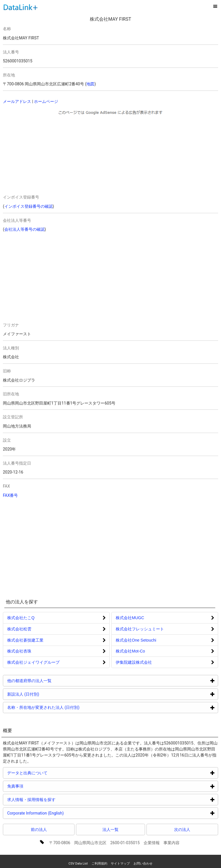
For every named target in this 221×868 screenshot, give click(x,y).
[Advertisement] (55, 153)
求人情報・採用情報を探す (53, 799)
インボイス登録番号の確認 (28, 206)
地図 (90, 84)
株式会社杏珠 (19, 651)
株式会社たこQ (21, 618)
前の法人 (39, 829)
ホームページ (46, 101)
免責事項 (37, 786)
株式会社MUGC (130, 618)
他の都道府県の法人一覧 (51, 681)
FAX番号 (11, 495)
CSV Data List (78, 864)
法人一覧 (110, 829)
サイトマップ (120, 864)
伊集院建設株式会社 (134, 662)
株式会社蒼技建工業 (25, 640)
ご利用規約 (99, 864)
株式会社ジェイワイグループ (33, 662)
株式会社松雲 (19, 629)
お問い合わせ (143, 864)
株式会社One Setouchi (136, 640)
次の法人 (182, 829)
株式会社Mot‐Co (130, 651)
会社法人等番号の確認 (24, 229)
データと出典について (49, 773)
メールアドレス (17, 101)
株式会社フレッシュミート (140, 629)
